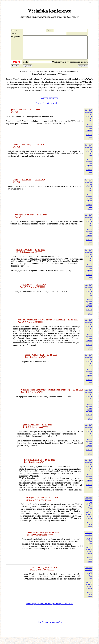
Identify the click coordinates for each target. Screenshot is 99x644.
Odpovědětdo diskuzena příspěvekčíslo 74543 (88, 120)
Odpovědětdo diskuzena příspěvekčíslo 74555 (88, 470)
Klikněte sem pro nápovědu (49, 627)
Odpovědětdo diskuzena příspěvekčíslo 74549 (88, 295)
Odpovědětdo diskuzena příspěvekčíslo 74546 (88, 190)
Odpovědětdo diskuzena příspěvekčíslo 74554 (88, 435)
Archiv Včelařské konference (50, 108)
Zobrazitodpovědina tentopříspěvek (89, 132)
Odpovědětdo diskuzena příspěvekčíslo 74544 (88, 155)
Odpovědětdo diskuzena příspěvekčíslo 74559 (88, 577)
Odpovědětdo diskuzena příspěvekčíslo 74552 (88, 365)
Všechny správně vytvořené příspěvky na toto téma (50, 608)
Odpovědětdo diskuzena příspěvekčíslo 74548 (88, 260)
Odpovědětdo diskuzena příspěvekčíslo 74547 (88, 225)
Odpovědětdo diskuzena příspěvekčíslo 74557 (88, 543)
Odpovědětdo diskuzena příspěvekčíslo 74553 (88, 400)
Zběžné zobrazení (49, 103)
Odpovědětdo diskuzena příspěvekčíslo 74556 (88, 507)
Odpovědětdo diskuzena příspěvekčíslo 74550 (88, 330)
